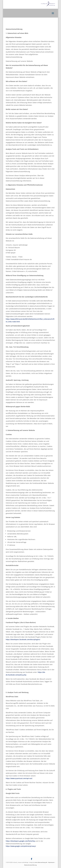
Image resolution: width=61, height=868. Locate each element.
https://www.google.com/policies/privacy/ (21, 846)
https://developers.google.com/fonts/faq (20, 841)
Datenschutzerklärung (30, 865)
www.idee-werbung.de (41, 862)
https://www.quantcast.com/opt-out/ (19, 778)
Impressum (51, 862)
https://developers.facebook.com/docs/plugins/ (23, 639)
